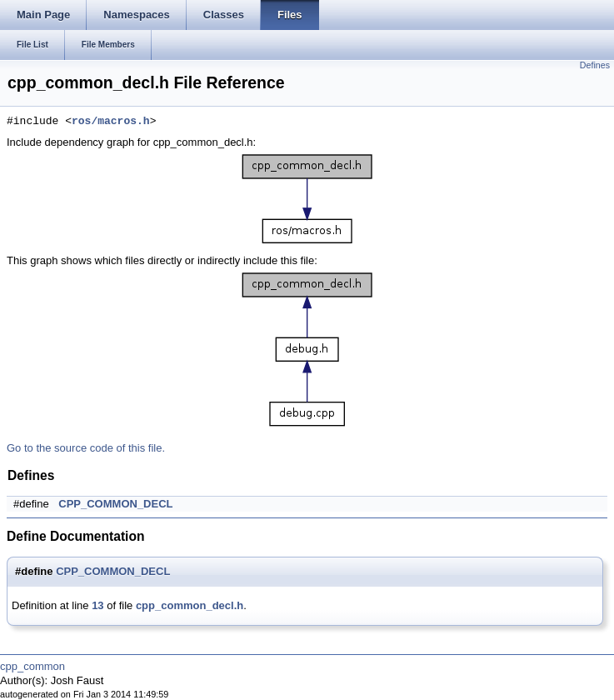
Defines (595, 65)
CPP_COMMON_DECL (115, 504)
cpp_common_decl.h (190, 605)
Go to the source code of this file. (86, 448)
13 (97, 605)
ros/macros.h (111, 122)
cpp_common (32, 666)
